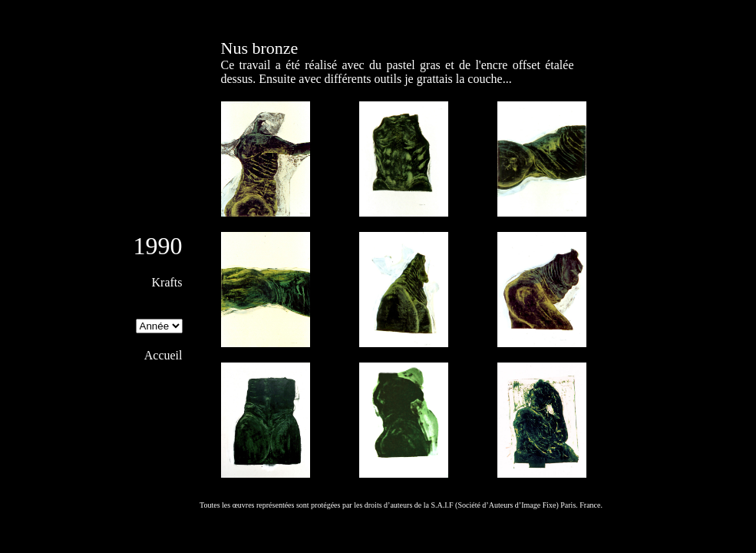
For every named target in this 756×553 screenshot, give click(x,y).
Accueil (163, 355)
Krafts (167, 282)
